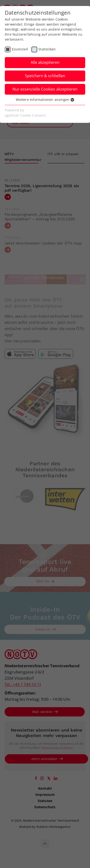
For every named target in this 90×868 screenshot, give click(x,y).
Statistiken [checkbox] (47, 49)
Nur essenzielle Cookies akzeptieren (45, 89)
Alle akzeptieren (45, 62)
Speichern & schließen (45, 76)
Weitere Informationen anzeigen (45, 100)
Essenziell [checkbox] (20, 49)
